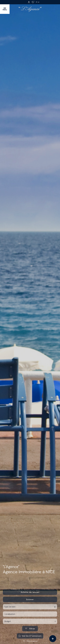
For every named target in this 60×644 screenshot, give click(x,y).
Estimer (30, 606)
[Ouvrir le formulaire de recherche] (30, 636)
